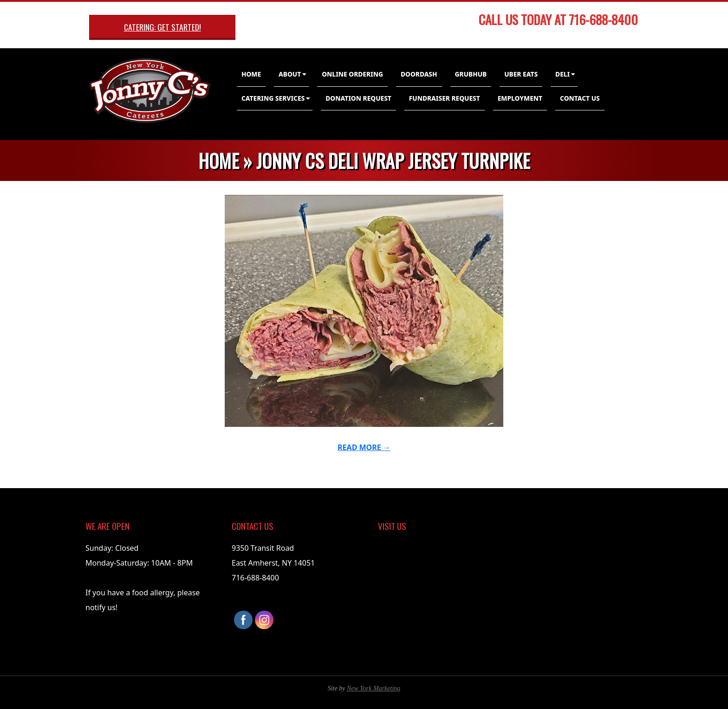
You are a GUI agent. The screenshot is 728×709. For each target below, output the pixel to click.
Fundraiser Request (445, 98)
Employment (520, 98)
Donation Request (358, 98)
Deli (562, 74)
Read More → (364, 447)
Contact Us (580, 98)
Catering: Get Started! (162, 27)
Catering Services (273, 98)
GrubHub (471, 74)
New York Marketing (374, 688)
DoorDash (419, 74)
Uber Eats (521, 74)
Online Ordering (352, 74)
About (290, 74)
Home (251, 74)
